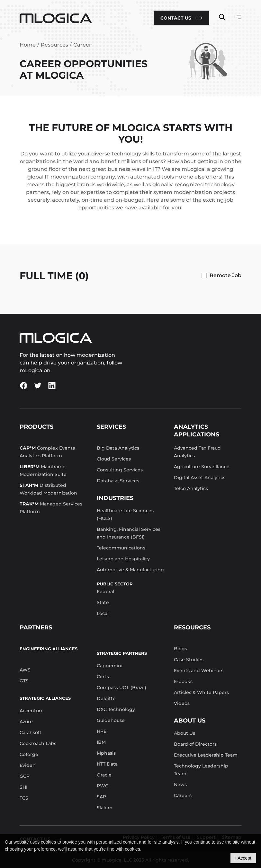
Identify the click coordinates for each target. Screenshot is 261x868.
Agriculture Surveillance (202, 467)
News (180, 785)
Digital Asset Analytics (200, 478)
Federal (105, 592)
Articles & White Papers (201, 692)
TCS (24, 798)
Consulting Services (120, 470)
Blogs (180, 649)
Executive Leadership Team (206, 755)
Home (28, 45)
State (103, 602)
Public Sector (115, 584)
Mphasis (106, 753)
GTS (24, 681)
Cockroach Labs (38, 743)
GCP (25, 776)
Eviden (28, 765)
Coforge (29, 754)
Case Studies (189, 660)
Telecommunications (121, 548)
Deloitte (106, 698)
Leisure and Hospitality (123, 559)
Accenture (32, 711)
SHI (23, 787)
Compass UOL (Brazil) (122, 688)
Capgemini (110, 666)
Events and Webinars (199, 671)
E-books (183, 681)
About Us (184, 733)
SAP (101, 797)
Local (103, 613)
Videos (182, 703)
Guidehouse (111, 720)
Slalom (105, 808)
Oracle (104, 775)
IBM (101, 742)
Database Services (118, 481)
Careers (183, 795)
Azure (26, 722)
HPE (102, 731)
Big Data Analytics (118, 448)
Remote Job (225, 275)
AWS (25, 670)
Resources (54, 45)
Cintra (104, 677)
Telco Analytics (191, 488)
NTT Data (107, 764)
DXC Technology (116, 709)
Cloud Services (114, 459)
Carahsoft (31, 732)
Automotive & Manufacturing (130, 570)
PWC (103, 786)
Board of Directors (195, 744)
